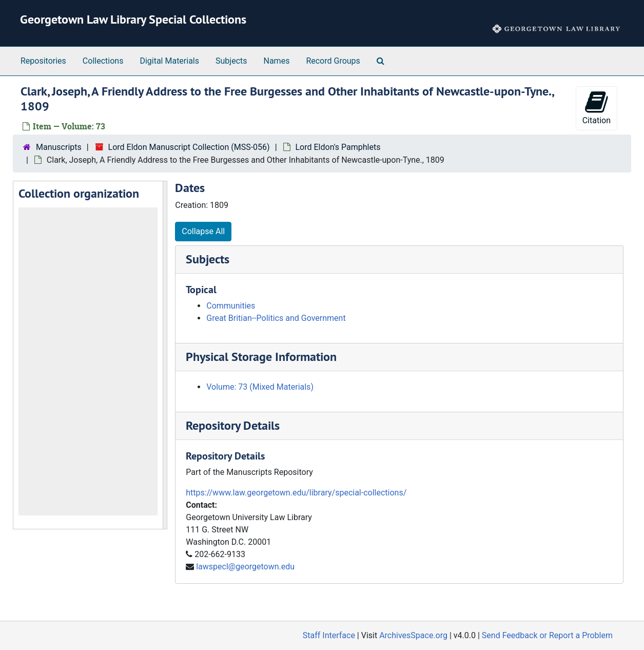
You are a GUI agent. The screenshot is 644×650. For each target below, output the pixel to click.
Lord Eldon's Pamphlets (338, 147)
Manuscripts (59, 147)
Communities (231, 306)
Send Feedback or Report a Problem (547, 635)
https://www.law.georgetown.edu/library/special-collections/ (296, 493)
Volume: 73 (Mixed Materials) (260, 387)
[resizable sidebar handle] (165, 355)
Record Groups (333, 61)
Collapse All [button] (203, 231)
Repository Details (233, 425)
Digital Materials (169, 61)
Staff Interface (329, 635)
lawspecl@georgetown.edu (245, 567)
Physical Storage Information (261, 357)
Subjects (231, 61)
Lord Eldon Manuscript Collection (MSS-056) (189, 147)
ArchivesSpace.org (413, 635)
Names (277, 61)
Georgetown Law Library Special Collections (133, 19)
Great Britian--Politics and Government (276, 318)
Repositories (43, 61)
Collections (103, 61)
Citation (597, 108)
